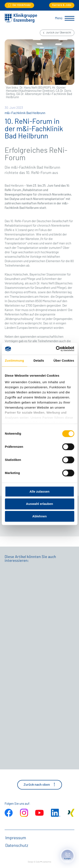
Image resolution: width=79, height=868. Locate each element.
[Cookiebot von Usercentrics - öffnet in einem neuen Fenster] (56, 349)
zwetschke (47, 862)
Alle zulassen (39, 491)
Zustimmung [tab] (14, 360)
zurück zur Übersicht (57, 33)
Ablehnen (39, 516)
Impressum (16, 838)
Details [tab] (39, 360)
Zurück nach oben (40, 785)
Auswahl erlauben (39, 504)
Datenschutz (17, 846)
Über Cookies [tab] (64, 360)
